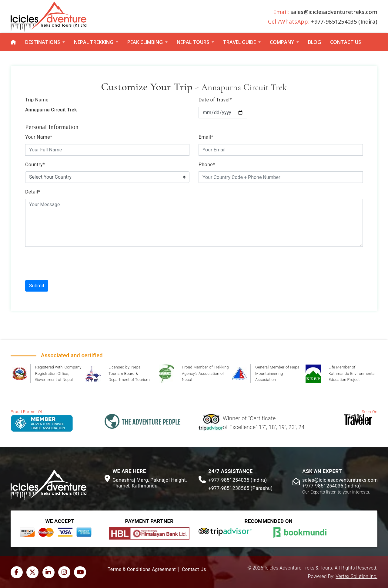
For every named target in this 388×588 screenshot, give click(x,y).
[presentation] (71, 263)
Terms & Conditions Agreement (142, 570)
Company (282, 42)
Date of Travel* (215, 100)
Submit (37, 286)
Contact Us (346, 42)
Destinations (43, 42)
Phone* (207, 165)
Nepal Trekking (94, 42)
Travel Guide (239, 42)
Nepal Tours (193, 42)
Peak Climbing (145, 42)
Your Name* (39, 137)
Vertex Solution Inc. (356, 576)
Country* (35, 165)
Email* (206, 137)
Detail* (33, 192)
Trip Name (37, 100)
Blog (314, 42)
